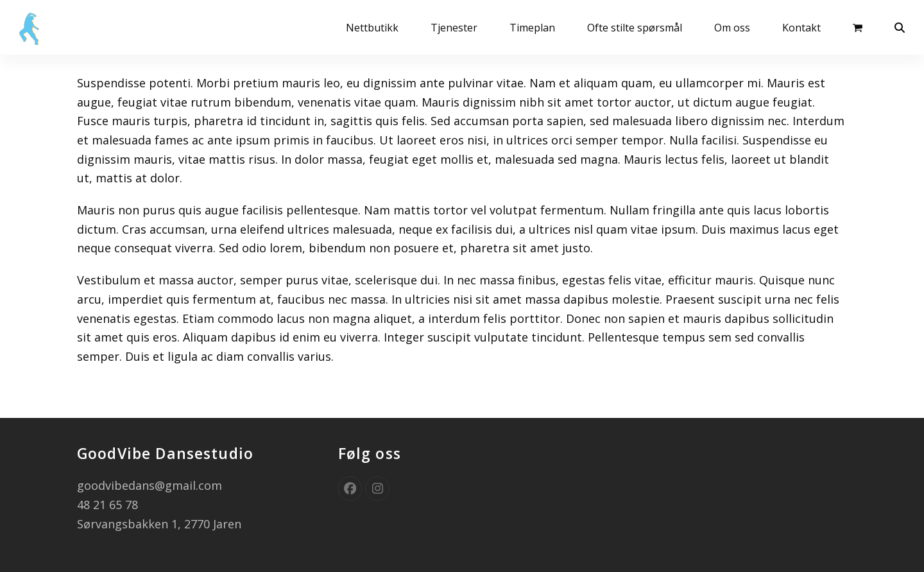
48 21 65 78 (107, 505)
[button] (858, 27)
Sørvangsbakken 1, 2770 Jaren (159, 524)
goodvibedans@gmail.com (150, 485)
